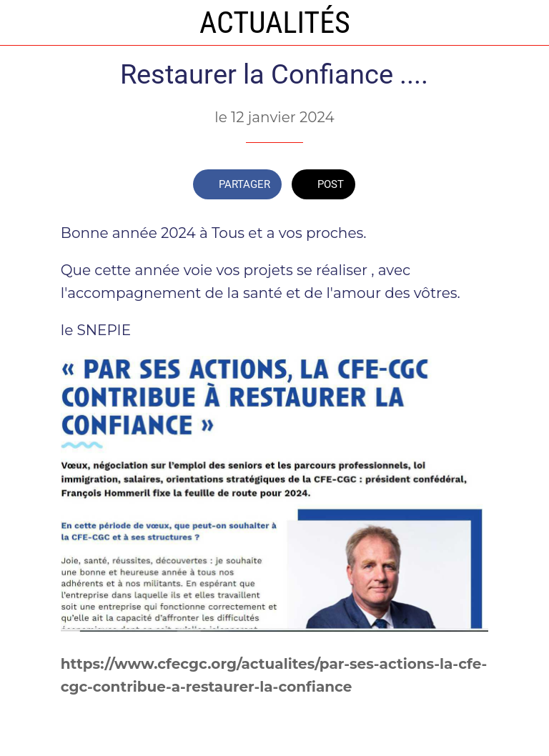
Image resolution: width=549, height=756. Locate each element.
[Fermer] (23, 23)
